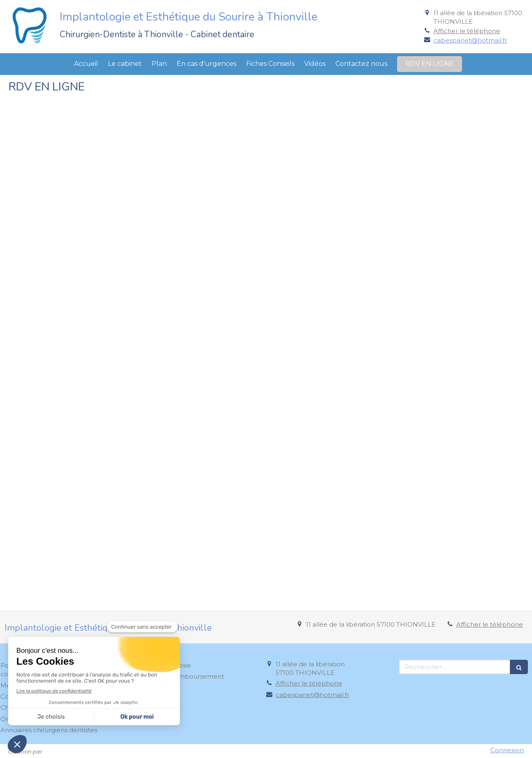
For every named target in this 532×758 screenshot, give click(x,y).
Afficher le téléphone (467, 31)
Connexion (507, 750)
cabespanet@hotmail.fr (470, 40)
